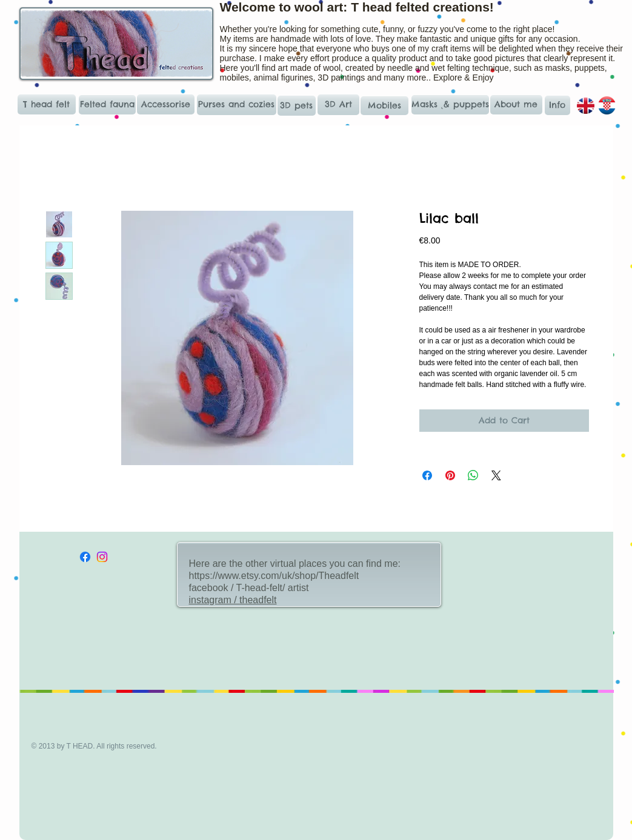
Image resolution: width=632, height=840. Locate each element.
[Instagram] (102, 557)
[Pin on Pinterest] (450, 475)
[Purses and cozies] (237, 105)
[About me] (516, 105)
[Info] (557, 105)
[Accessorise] (166, 104)
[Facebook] (85, 557)
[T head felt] (47, 104)
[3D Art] (338, 105)
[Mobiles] (384, 106)
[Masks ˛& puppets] (451, 105)
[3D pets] (297, 106)
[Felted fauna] (107, 105)
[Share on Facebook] (427, 475)
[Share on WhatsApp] (473, 475)
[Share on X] (496, 475)
